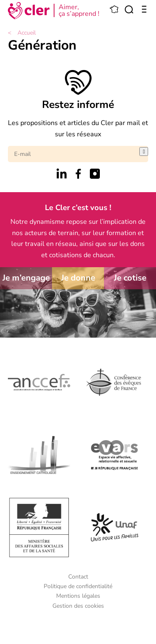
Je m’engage (26, 278)
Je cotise (130, 278)
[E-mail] (74, 154)
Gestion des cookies (78, 606)
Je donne (78, 278)
